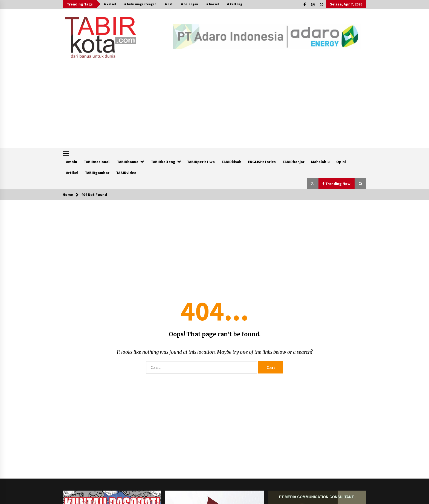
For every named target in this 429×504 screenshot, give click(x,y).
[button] (313, 184)
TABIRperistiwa (201, 162)
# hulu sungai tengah (140, 4)
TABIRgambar (97, 173)
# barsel (213, 4)
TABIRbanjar (293, 162)
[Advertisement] (215, 107)
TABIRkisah (231, 162)
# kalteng (235, 4)
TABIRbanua (128, 162)
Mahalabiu (320, 162)
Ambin (72, 162)
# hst (169, 4)
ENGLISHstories (262, 162)
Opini (341, 162)
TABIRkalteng (163, 162)
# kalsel (110, 4)
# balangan (189, 4)
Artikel (72, 173)
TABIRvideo (126, 173)
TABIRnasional (97, 162)
